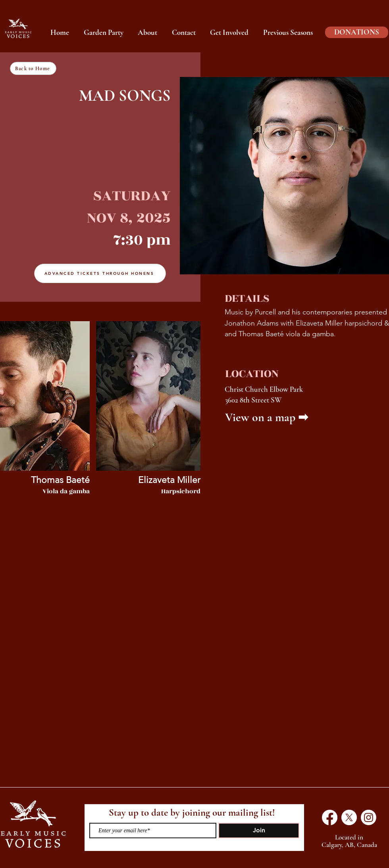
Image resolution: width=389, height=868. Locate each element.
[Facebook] (330, 817)
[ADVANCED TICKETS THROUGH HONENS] (100, 273)
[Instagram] (369, 817)
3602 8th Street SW (253, 400)
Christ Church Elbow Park (264, 389)
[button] (288, 32)
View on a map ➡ (267, 417)
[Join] (259, 831)
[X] (349, 817)
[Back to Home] (33, 68)
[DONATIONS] (357, 32)
